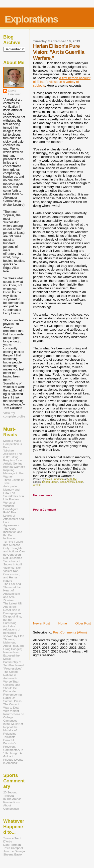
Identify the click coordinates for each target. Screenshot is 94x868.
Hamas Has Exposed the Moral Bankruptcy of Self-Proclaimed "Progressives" (14, 660)
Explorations (31, 19)
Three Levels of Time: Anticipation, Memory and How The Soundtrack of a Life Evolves (14, 489)
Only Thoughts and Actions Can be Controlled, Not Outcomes (14, 553)
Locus (80, 482)
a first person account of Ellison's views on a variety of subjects (62, 82)
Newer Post (41, 623)
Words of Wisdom (9, 504)
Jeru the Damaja (14, 851)
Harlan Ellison (50, 482)
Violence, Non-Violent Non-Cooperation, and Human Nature (13, 574)
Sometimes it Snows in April (13, 563)
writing (37, 485)
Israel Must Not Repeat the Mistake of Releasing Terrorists (13, 730)
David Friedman (15, 93)
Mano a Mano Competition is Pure (13, 444)
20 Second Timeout (10, 794)
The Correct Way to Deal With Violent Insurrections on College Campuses (14, 712)
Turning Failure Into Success (13, 543)
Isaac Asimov (67, 482)
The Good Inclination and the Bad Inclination (13, 533)
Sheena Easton (13, 854)
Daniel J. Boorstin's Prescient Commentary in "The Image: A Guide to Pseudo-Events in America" (13, 751)
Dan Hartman (12, 845)
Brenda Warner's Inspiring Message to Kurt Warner (14, 472)
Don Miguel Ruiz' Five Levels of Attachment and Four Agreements (14, 517)
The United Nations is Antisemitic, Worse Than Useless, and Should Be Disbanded (12, 681)
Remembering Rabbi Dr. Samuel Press (13, 698)
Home (63, 623)
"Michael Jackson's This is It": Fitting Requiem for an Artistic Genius (13, 457)
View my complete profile (14, 415)
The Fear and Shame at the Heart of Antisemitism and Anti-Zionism (12, 592)
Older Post (83, 623)
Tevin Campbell (13, 848)
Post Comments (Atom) (70, 632)
